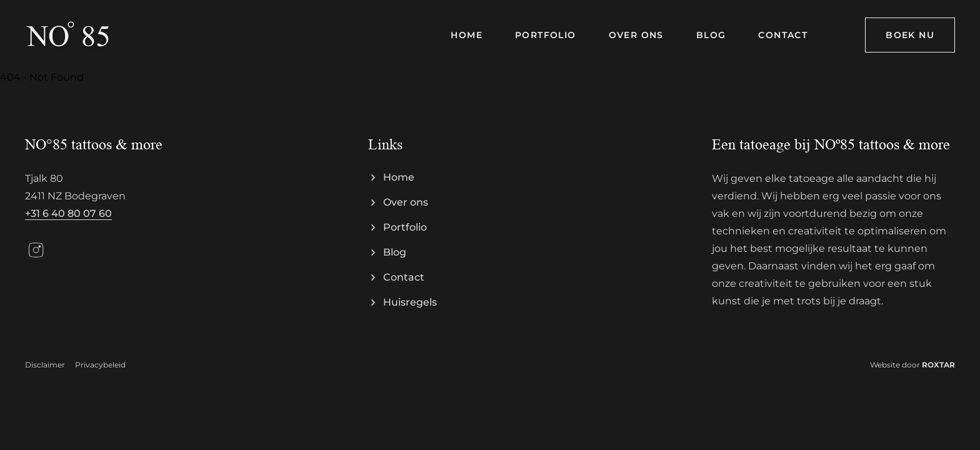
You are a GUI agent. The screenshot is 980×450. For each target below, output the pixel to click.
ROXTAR (938, 365)
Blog (395, 252)
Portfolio (405, 227)
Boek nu (910, 35)
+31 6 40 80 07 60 (68, 213)
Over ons (406, 202)
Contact (404, 277)
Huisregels (410, 302)
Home (399, 177)
